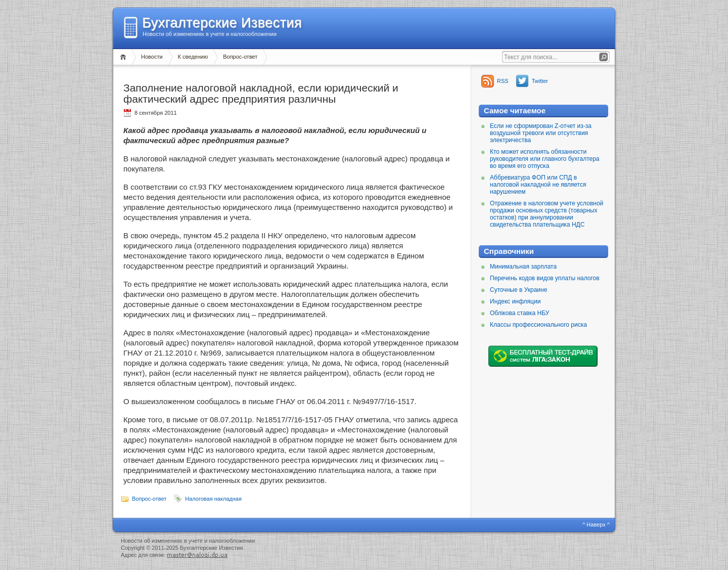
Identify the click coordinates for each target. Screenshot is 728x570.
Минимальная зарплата (523, 267)
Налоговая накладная (213, 499)
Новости (152, 57)
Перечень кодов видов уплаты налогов (545, 278)
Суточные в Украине (518, 290)
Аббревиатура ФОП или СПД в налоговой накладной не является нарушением (538, 185)
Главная (125, 57)
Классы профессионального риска (538, 325)
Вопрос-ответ (240, 57)
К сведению (193, 57)
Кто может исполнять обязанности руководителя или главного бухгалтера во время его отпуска (545, 159)
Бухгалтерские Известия (222, 23)
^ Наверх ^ (596, 524)
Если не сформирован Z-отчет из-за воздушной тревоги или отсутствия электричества (541, 133)
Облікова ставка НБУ (519, 313)
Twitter (540, 81)
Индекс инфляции (515, 301)
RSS (503, 81)
